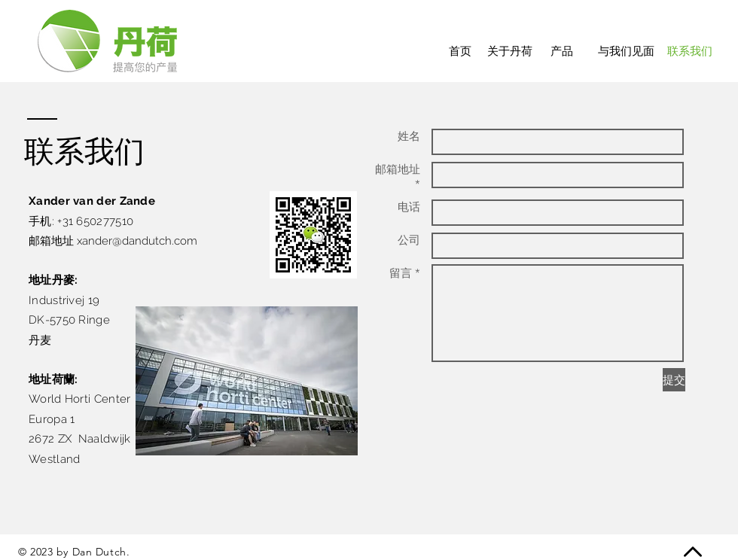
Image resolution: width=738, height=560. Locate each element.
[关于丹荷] (510, 51)
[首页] (460, 51)
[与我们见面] (626, 51)
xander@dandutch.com (137, 241)
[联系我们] (690, 51)
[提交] (674, 380)
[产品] (562, 51)
